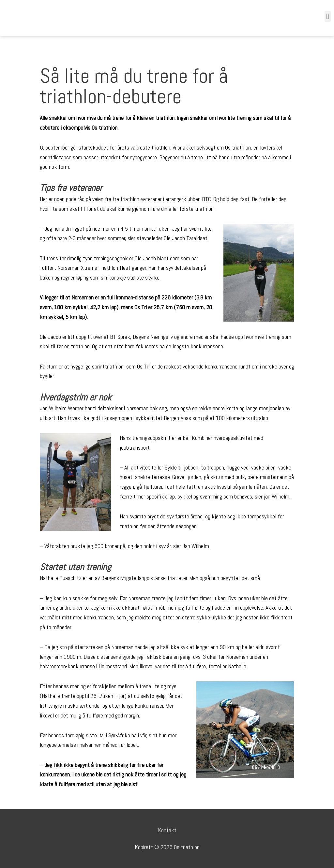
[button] (328, 16)
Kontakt (167, 830)
